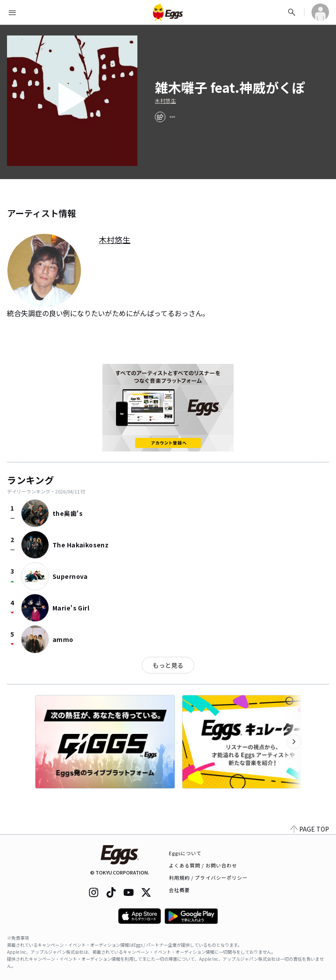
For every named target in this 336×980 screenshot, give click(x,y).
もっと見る (168, 665)
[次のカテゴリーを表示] (294, 742)
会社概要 (179, 890)
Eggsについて (185, 853)
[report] (172, 117)
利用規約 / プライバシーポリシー (208, 878)
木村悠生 (165, 101)
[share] (160, 117)
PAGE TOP (310, 829)
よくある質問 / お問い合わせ (203, 865)
